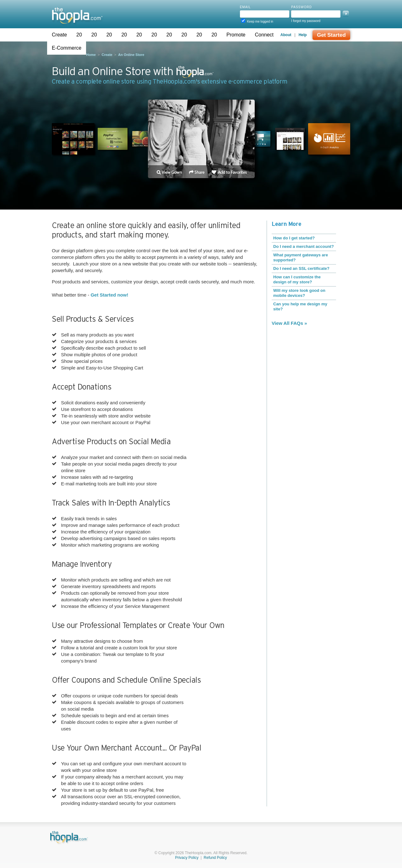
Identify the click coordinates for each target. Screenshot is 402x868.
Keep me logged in (260, 22)
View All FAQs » (289, 323)
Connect (264, 35)
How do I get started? (294, 238)
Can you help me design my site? (300, 306)
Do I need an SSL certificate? (301, 268)
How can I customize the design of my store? (297, 279)
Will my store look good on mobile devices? (299, 293)
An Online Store (131, 55)
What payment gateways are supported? (301, 257)
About (286, 35)
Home (91, 55)
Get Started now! (109, 295)
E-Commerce (67, 48)
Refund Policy (215, 858)
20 (79, 35)
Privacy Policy (187, 858)
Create (59, 35)
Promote (236, 35)
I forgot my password (306, 21)
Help (303, 35)
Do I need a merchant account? (304, 246)
